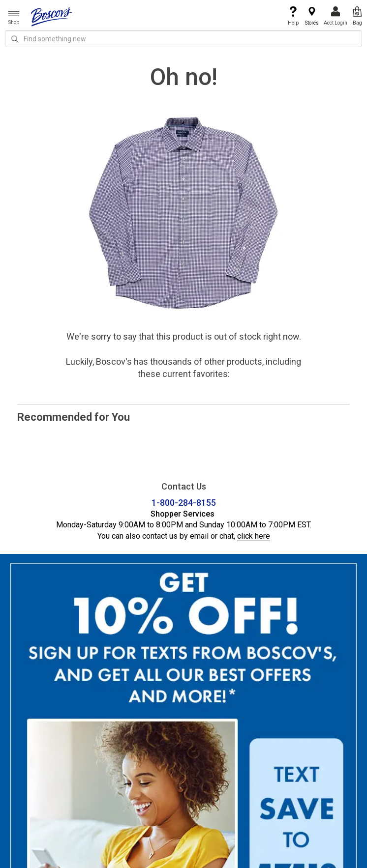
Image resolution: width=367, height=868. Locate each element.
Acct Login (336, 16)
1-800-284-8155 (184, 503)
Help (293, 16)
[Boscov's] (52, 16)
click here (254, 536)
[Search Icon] (15, 39)
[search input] (183, 39)
